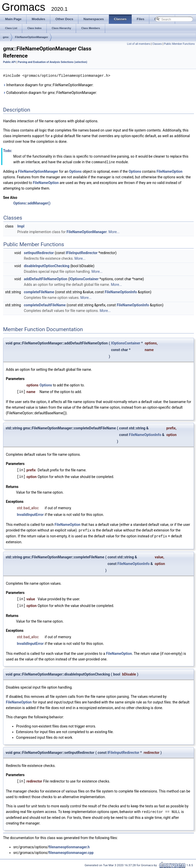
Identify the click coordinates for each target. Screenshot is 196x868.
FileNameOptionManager (32, 37)
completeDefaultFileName (45, 305)
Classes (157, 44)
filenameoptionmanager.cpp (71, 851)
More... (114, 231)
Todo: (8, 150)
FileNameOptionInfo (121, 291)
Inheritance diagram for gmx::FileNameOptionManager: (48, 85)
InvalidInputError (30, 514)
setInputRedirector (39, 252)
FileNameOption (169, 171)
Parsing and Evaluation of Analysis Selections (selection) (53, 62)
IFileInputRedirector (82, 252)
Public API (9, 62)
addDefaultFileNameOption (46, 278)
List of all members (139, 44)
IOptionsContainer (84, 278)
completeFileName (39, 291)
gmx (6, 37)
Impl (21, 226)
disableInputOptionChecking (47, 265)
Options (75, 171)
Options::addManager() (32, 203)
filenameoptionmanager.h (69, 846)
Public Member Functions (179, 44)
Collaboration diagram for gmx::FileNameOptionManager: (50, 92)
